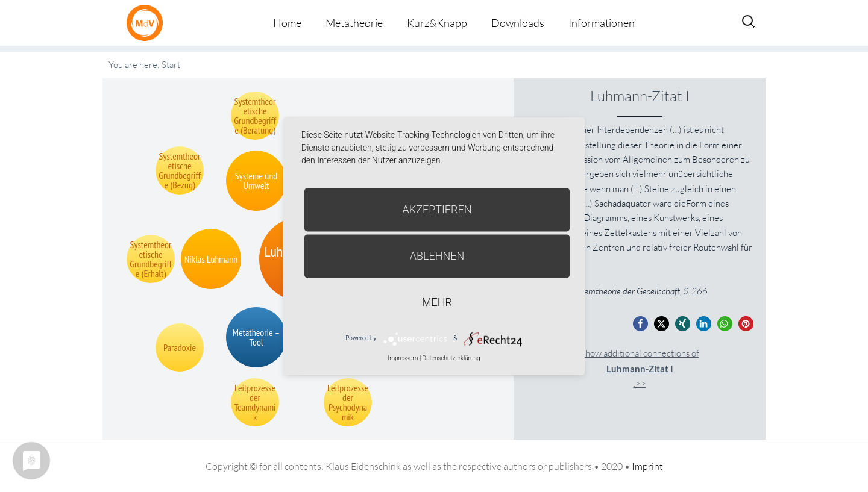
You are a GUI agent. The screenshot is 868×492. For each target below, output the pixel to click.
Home (287, 23)
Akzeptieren (437, 209)
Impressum (403, 358)
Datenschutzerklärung (451, 358)
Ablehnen (437, 256)
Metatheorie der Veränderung (148, 23)
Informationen (602, 23)
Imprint (647, 466)
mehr (437, 302)
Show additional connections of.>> (640, 368)
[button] (640, 324)
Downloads (518, 23)
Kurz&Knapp (437, 23)
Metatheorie (354, 23)
